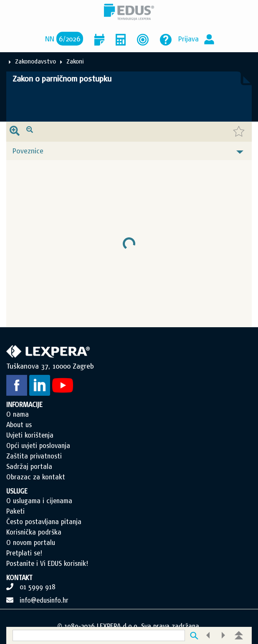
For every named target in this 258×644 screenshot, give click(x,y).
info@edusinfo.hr (44, 600)
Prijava (188, 39)
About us (19, 425)
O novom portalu (31, 542)
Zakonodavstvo (35, 61)
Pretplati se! (24, 553)
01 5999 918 (38, 587)
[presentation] (15, 132)
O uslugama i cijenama (39, 501)
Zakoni (75, 61)
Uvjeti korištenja (30, 435)
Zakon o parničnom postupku (62, 79)
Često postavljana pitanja (44, 522)
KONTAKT (19, 578)
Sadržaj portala (29, 466)
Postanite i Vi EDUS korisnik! (47, 563)
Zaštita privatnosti (34, 456)
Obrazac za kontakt (36, 477)
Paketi (15, 511)
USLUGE (17, 491)
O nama (18, 414)
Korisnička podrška (34, 532)
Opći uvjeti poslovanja (38, 445)
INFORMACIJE (24, 405)
